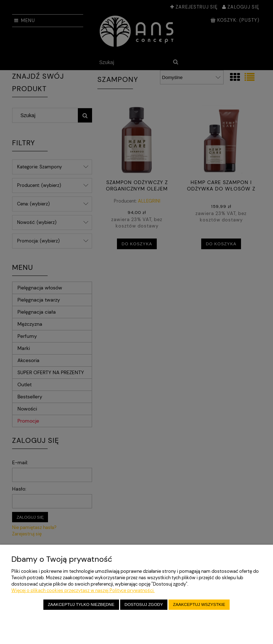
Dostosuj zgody (144, 604)
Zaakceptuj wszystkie (199, 604)
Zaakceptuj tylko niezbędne (81, 604)
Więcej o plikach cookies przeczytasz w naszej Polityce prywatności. (83, 590)
